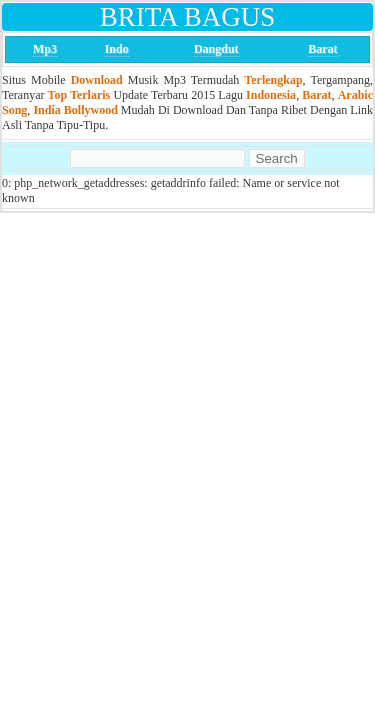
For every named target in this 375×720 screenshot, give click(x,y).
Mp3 (45, 49)
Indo (117, 49)
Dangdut (216, 49)
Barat (322, 49)
